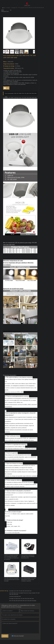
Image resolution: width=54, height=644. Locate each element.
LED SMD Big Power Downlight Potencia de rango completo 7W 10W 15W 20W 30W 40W (24, 594)
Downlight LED (14, 8)
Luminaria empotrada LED (15, 596)
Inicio (4, 8)
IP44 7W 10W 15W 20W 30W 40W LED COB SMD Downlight (23, 601)
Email (6, 88)
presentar (5, 636)
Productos (8, 8)
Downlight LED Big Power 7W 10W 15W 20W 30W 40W (21, 599)
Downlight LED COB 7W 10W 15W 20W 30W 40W (20, 591)
